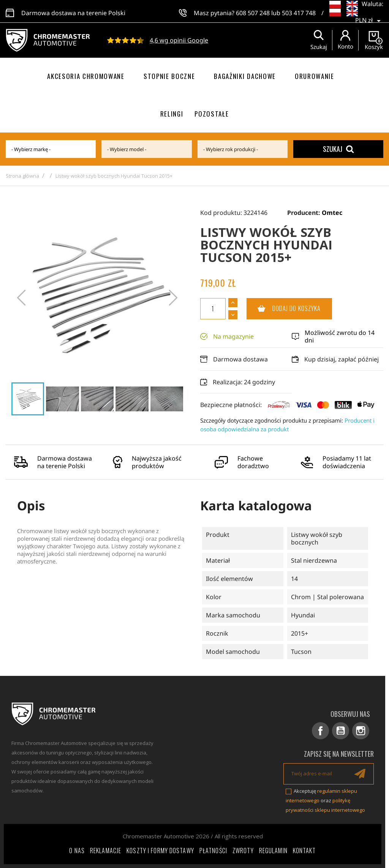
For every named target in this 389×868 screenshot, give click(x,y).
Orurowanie (315, 76)
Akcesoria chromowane (86, 76)
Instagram (361, 731)
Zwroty (243, 851)
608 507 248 (253, 11)
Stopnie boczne (169, 76)
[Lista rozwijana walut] (369, 15)
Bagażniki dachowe (245, 76)
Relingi (172, 114)
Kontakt (304, 851)
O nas (77, 851)
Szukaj (338, 149)
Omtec (332, 213)
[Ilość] (213, 309)
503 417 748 (299, 11)
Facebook (320, 731)
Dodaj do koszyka (284, 309)
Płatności (213, 851)
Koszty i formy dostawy (160, 851)
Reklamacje (106, 851)
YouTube (341, 731)
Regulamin (273, 851)
